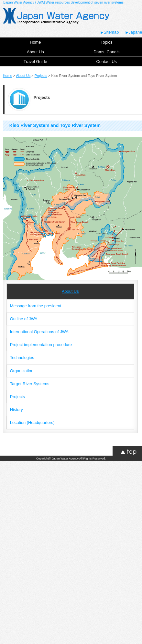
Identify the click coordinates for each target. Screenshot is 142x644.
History (16, 410)
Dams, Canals (106, 52)
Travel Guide (35, 62)
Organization (22, 371)
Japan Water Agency (65, 459)
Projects (41, 76)
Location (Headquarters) (32, 422)
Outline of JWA (24, 319)
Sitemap (109, 32)
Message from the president (36, 306)
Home (35, 42)
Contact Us (107, 62)
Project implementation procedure (41, 345)
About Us (35, 52)
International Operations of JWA (39, 332)
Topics (106, 42)
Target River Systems (30, 384)
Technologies (22, 358)
